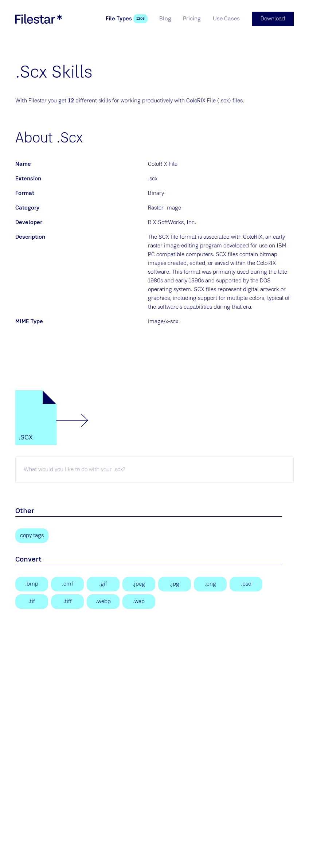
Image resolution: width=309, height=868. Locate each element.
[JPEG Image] (139, 584)
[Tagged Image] (32, 602)
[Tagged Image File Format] (67, 602)
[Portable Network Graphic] (210, 584)
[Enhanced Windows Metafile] (67, 584)
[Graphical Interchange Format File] (103, 584)
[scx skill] (154, 470)
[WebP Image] (103, 602)
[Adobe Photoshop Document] (246, 584)
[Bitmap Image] (32, 584)
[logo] (39, 19)
